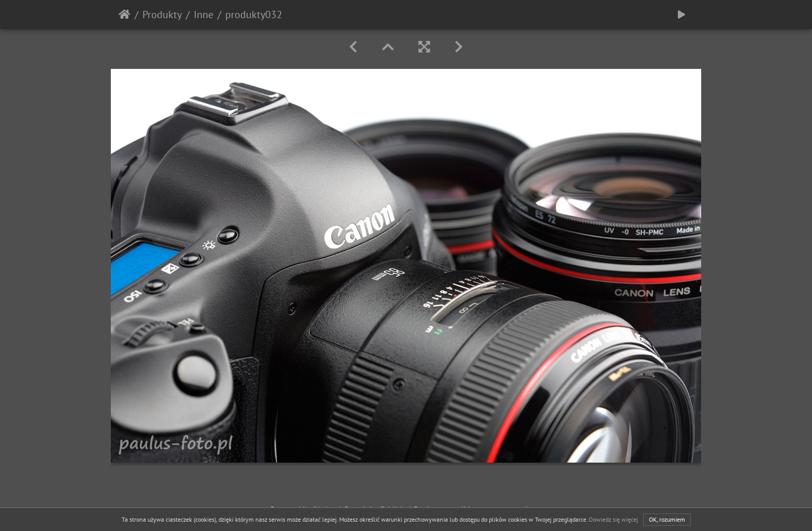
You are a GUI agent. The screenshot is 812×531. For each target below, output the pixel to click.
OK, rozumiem (667, 519)
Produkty (162, 15)
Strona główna (125, 15)
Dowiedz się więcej (613, 519)
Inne (204, 15)
